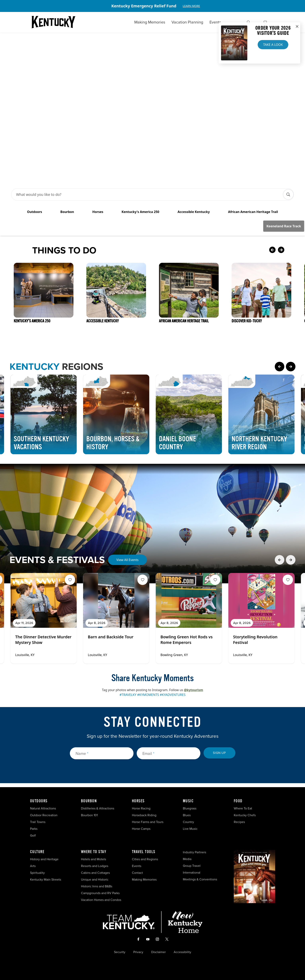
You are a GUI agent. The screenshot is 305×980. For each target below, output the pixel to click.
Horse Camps (141, 829)
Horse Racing (141, 808)
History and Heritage (45, 859)
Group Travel (192, 866)
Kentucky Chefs (245, 815)
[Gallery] (152, 6)
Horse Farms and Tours (148, 822)
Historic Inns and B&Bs (97, 886)
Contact (137, 873)
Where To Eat (243, 808)
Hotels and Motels (94, 859)
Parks (34, 829)
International (192, 873)
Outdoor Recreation (44, 815)
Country (188, 822)
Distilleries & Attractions (98, 808)
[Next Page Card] (291, 367)
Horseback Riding (144, 815)
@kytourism (193, 690)
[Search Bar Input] (148, 194)
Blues (187, 815)
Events (215, 22)
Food (238, 801)
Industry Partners (194, 852)
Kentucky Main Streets (46, 879)
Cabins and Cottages (95, 873)
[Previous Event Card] (280, 560)
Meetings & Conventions (200, 879)
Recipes (240, 822)
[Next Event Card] (291, 560)
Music (188, 801)
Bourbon (89, 801)
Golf (33, 835)
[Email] (169, 753)
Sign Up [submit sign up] (219, 753)
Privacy (138, 952)
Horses (138, 801)
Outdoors (39, 801)
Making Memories (150, 22)
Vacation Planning (187, 22)
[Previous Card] (272, 250)
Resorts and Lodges (95, 866)
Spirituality (38, 873)
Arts (33, 866)
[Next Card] (289, 250)
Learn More (191, 6)
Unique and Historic (95, 879)
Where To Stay (94, 852)
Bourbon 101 (89, 815)
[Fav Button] (70, 580)
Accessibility (182, 952)
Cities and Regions (145, 859)
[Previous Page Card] (280, 367)
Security (120, 952)
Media (187, 859)
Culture (37, 852)
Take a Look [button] (273, 45)
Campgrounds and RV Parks (100, 893)
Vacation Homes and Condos (101, 900)
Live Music (190, 829)
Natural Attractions (43, 808)
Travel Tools (144, 852)
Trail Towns (38, 822)
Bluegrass (190, 808)
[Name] (102, 753)
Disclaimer (158, 952)
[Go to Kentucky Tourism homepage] (54, 22)
